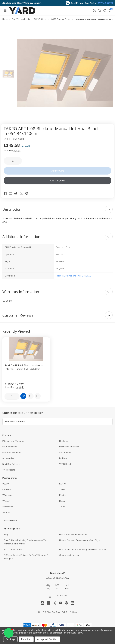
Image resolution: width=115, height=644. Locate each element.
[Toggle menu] (5, 11)
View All (7, 513)
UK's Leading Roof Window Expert (22, 3)
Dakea (62, 501)
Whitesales (8, 507)
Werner (6, 501)
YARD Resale (66, 464)
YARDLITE (64, 489)
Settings (10, 639)
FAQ (48, 587)
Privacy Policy (76, 633)
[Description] (57, 209)
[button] (9, 633)
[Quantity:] (12, 396)
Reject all (26, 639)
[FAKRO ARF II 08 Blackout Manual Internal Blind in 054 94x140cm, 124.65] (26, 349)
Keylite (63, 495)
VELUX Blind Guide (13, 549)
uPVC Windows (10, 447)
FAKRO (63, 484)
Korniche (7, 489)
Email (67, 587)
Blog (6, 535)
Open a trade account (70, 555)
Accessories (8, 458)
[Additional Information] (57, 237)
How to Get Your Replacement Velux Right (80, 540)
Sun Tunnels (65, 453)
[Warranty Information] (57, 292)
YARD (62, 507)
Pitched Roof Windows (13, 441)
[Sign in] (94, 11)
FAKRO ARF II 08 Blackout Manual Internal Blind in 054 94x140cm (24, 367)
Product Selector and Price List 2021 (73, 276)
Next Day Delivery (11, 464)
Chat (57, 587)
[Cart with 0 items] (110, 11)
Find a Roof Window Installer (73, 535)
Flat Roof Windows (12, 453)
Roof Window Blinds (69, 447)
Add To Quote (58, 181)
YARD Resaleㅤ (9, 470)
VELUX (6, 484)
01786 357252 (106, 3)
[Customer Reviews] (57, 315)
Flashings (64, 441)
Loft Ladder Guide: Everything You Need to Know (83, 549)
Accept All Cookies (47, 639)
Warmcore (7, 495)
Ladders (63, 458)
